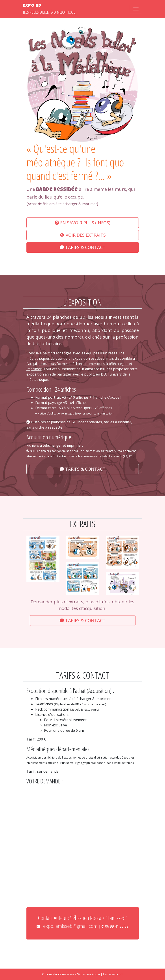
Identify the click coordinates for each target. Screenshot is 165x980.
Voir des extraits (83, 235)
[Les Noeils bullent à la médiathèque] (50, 9)
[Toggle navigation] (136, 9)
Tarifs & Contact (83, 247)
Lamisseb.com (113, 974)
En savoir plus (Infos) (82, 223)
